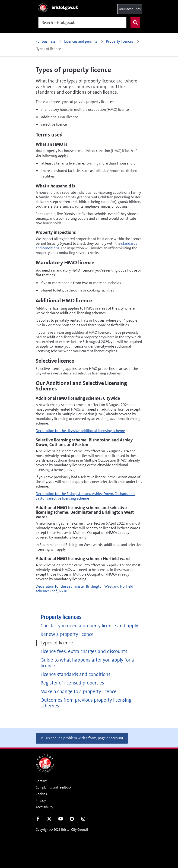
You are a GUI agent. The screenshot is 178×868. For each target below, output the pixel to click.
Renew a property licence (67, 634)
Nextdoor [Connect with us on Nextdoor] (72, 820)
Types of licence (57, 643)
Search (134, 23)
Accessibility (44, 807)
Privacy (41, 800)
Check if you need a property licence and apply (89, 626)
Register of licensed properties (72, 683)
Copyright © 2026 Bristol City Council (62, 830)
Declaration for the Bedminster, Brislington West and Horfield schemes (84, 589)
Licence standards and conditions (75, 674)
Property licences (61, 617)
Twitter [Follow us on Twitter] (49, 820)
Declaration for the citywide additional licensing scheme (80, 431)
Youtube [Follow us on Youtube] (61, 820)
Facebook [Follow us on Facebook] (38, 820)
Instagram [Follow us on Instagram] (83, 820)
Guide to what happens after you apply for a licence (87, 663)
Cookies (41, 794)
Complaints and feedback (54, 787)
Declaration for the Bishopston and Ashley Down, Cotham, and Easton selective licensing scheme (85, 496)
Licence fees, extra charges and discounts (84, 651)
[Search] (82, 23)
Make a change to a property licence (79, 692)
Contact (41, 781)
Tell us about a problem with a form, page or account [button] (82, 738)
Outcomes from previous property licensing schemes (86, 703)
